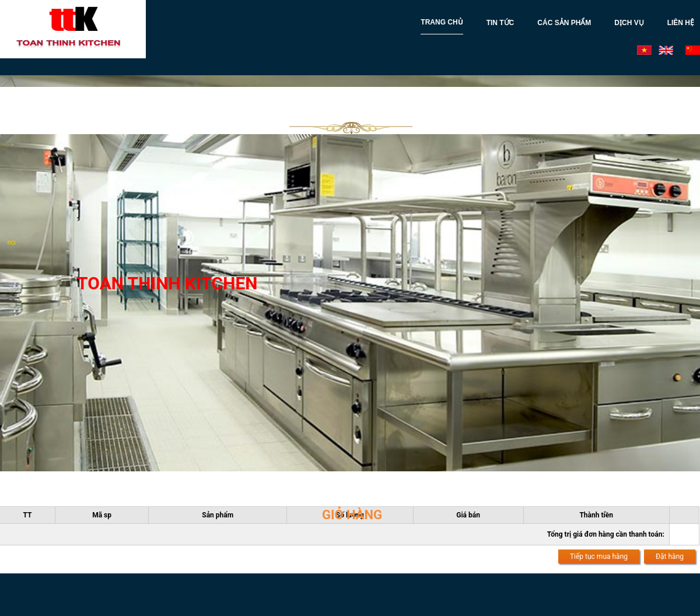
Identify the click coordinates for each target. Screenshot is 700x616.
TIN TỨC (501, 23)
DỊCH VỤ (629, 23)
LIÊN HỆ (681, 23)
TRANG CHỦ (442, 22)
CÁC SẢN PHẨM (564, 23)
